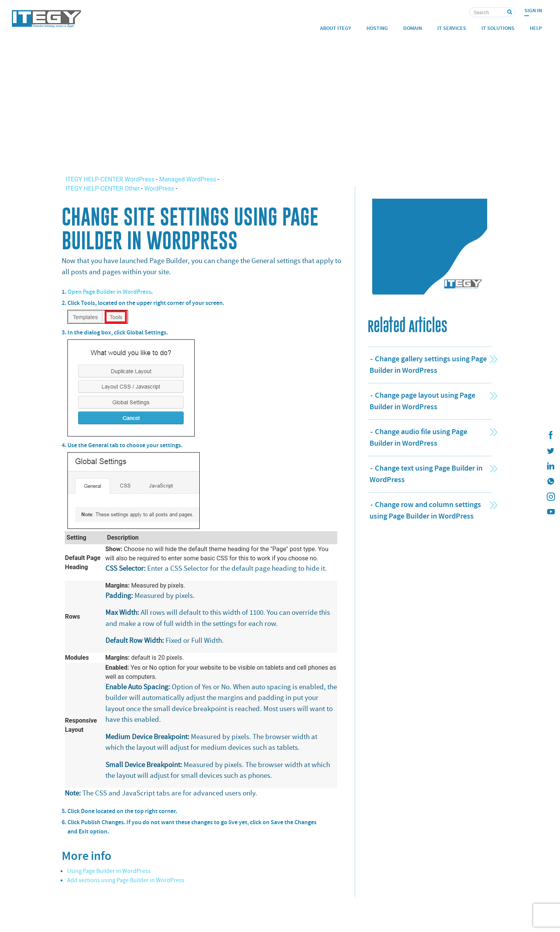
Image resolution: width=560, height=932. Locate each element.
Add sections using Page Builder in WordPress (126, 880)
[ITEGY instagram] (550, 497)
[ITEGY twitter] (550, 451)
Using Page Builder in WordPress (109, 871)
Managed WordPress (187, 179)
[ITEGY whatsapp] (550, 481)
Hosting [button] (377, 28)
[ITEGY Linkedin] (550, 466)
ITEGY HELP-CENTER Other (103, 189)
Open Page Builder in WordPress (109, 292)
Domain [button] (413, 28)
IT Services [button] (452, 28)
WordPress (159, 189)
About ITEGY (336, 28)
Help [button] (536, 28)
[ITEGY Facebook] (550, 435)
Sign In (533, 11)
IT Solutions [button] (498, 28)
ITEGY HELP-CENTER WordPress (111, 179)
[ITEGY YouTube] (550, 512)
